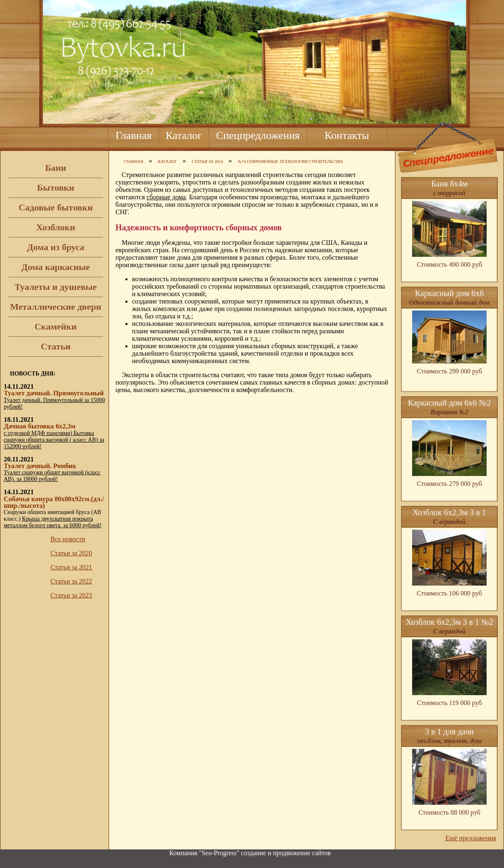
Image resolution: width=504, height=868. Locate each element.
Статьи (55, 346)
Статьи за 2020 (71, 553)
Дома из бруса (55, 247)
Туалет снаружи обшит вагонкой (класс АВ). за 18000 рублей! (52, 476)
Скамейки (55, 326)
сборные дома (166, 197)
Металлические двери (55, 307)
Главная (133, 135)
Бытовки (56, 188)
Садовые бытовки (56, 207)
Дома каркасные (56, 267)
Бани (56, 168)
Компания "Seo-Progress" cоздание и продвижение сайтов (250, 853)
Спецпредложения (258, 135)
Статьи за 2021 (71, 567)
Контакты (347, 135)
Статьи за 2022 (71, 581)
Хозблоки (55, 227)
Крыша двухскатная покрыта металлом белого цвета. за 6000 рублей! (53, 522)
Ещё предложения (471, 838)
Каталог (184, 135)
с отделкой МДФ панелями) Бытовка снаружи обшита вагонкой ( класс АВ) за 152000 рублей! (54, 440)
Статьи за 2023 (71, 595)
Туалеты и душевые (56, 287)
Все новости (68, 539)
